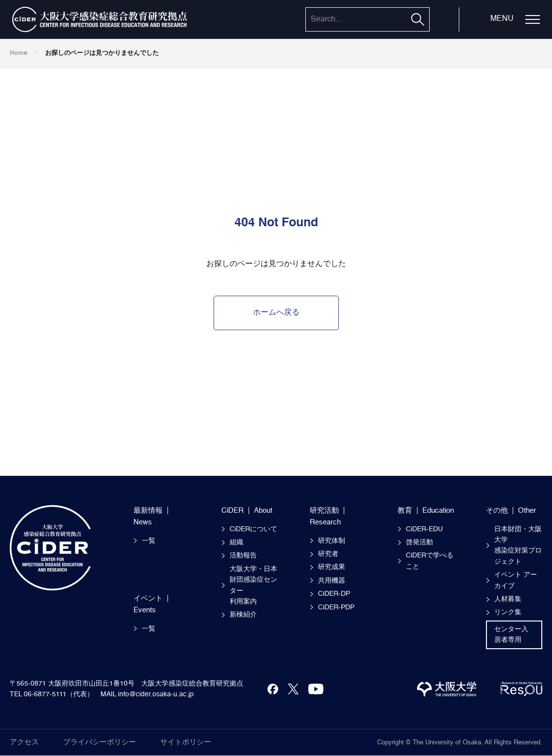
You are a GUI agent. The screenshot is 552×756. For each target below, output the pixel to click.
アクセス (24, 742)
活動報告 (243, 555)
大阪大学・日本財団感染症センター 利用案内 (253, 585)
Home (18, 53)
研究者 (328, 554)
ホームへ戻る (276, 313)
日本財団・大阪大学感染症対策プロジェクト (518, 546)
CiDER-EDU (424, 529)
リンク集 (508, 612)
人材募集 (508, 599)
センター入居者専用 (511, 635)
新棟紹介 (243, 615)
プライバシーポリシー (100, 742)
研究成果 (332, 567)
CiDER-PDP (336, 607)
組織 (236, 542)
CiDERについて (253, 529)
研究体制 (332, 541)
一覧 (149, 541)
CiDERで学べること (430, 561)
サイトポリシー (186, 742)
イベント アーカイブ (516, 580)
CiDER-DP (334, 594)
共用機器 (332, 581)
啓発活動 (419, 542)
